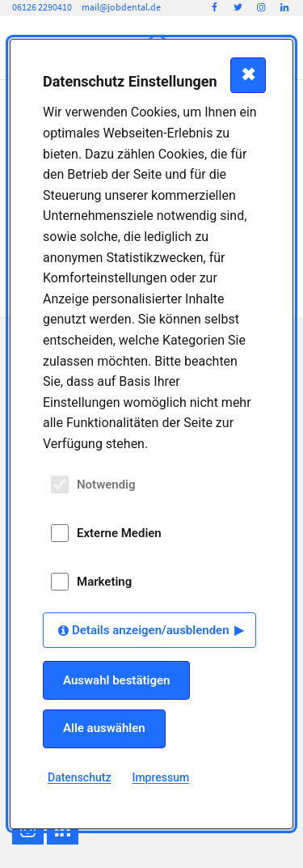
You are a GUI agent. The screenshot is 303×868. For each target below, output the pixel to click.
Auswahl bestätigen (116, 680)
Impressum (160, 777)
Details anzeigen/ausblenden (151, 630)
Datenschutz (79, 777)
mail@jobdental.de (121, 7)
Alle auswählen (104, 728)
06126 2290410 (42, 7)
